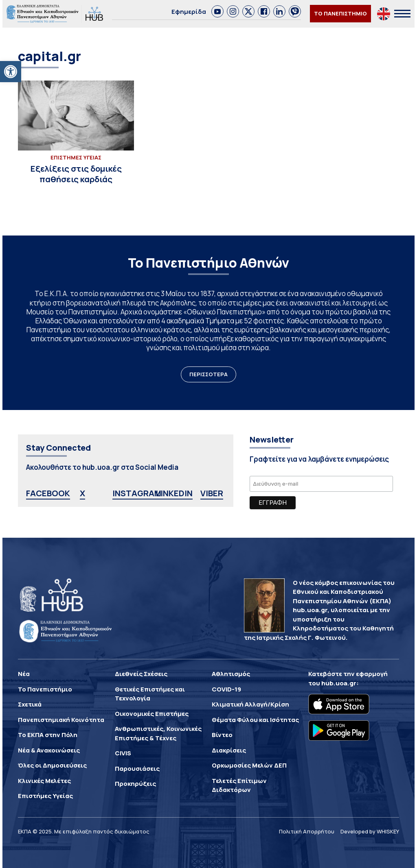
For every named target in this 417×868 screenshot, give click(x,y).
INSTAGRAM (137, 493)
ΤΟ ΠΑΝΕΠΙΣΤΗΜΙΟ (340, 13)
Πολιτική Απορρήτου (307, 831)
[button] (11, 72)
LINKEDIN (174, 493)
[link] (217, 11)
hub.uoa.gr (339, 683)
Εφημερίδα (189, 12)
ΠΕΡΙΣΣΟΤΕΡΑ (208, 374)
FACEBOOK (48, 493)
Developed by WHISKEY (370, 831)
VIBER (212, 493)
